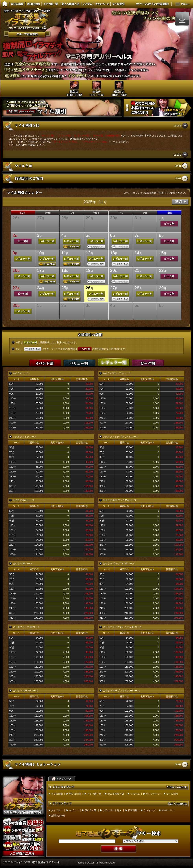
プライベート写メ (112, 810)
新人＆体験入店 (116, 794)
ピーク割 (148, 362)
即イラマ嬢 (90, 810)
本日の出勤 (57, 794)
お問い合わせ (58, 815)
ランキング (149, 810)
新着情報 (133, 810)
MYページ (167, 810)
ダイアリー (57, 810)
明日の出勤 (75, 794)
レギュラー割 (114, 362)
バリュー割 (79, 362)
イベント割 (45, 362)
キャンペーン (153, 794)
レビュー (74, 810)
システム (135, 794)
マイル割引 (172, 794)
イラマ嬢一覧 (94, 794)
